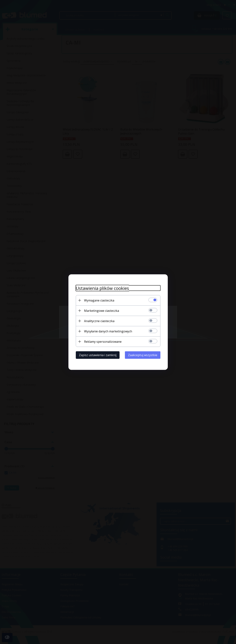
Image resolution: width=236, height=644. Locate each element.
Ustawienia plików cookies (102, 288)
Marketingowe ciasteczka (102, 310)
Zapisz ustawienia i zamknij (98, 355)
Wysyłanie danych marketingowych (108, 331)
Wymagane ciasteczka (99, 300)
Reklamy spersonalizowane (103, 341)
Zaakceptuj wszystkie (143, 355)
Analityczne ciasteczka (99, 321)
